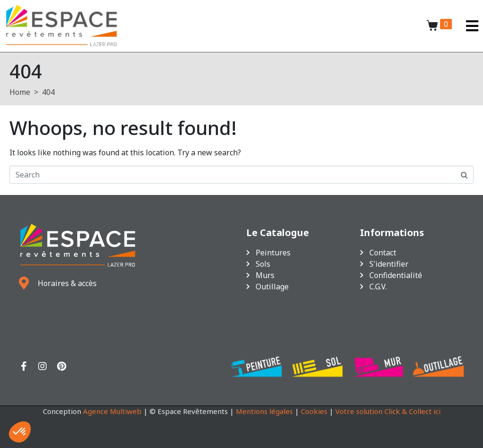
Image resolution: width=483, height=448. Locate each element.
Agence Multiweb (112, 411)
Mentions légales (264, 411)
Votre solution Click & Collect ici (388, 411)
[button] (20, 432)
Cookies (314, 411)
